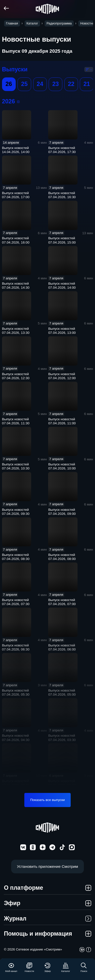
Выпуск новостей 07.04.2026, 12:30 (16, 376)
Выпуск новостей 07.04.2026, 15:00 (62, 240)
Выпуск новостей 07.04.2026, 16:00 (16, 240)
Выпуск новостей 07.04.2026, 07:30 (16, 602)
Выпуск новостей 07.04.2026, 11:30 (16, 421)
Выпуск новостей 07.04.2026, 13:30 (16, 331)
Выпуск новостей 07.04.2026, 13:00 (62, 331)
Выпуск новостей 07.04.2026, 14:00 (62, 286)
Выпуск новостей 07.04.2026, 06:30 (16, 647)
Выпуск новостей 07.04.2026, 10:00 (62, 466)
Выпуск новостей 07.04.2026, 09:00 (62, 512)
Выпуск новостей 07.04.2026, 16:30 (62, 195)
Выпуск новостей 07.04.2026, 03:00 (16, 783)
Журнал (47, 918)
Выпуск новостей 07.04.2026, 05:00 (62, 692)
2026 (18, 102)
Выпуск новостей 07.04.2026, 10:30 (16, 466)
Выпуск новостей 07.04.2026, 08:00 (62, 557)
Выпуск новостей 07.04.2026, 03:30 (62, 738)
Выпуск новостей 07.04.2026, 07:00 (62, 602)
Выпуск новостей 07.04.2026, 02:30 (62, 783)
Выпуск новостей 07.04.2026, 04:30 (16, 738)
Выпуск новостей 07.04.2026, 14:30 (16, 286)
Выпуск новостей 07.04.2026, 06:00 (62, 647)
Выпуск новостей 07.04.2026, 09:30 (16, 512)
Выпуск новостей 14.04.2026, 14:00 (16, 150)
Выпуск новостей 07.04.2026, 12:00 (62, 376)
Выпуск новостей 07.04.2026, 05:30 (16, 692)
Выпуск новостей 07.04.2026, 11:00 (62, 421)
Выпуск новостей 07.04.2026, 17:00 (16, 195)
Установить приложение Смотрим (48, 866)
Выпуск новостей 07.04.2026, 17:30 (62, 150)
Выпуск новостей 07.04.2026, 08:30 (16, 557)
